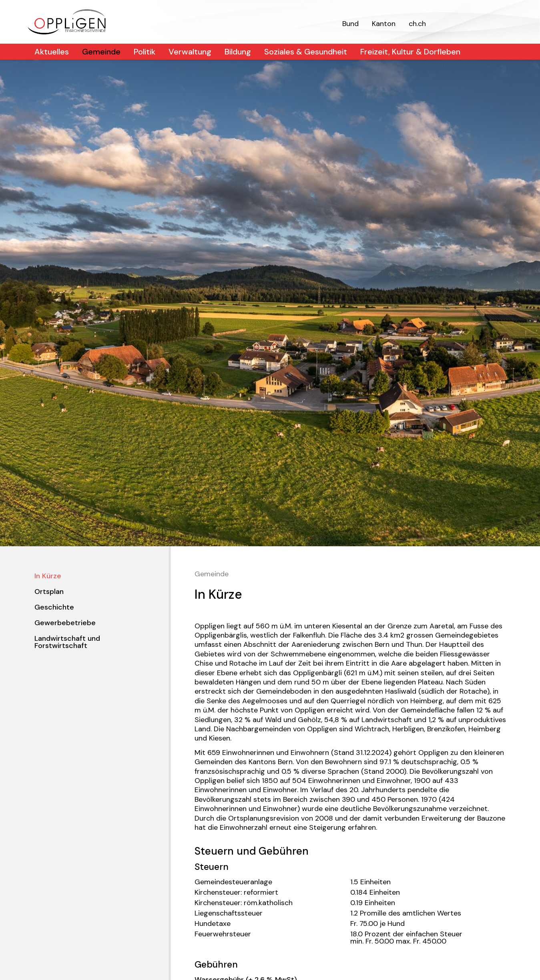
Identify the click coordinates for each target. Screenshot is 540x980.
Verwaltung (190, 52)
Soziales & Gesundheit (306, 52)
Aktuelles (52, 52)
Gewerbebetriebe (65, 623)
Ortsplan (49, 592)
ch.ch (417, 24)
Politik (145, 52)
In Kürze (48, 576)
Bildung (238, 52)
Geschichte (54, 607)
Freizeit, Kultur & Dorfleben (410, 52)
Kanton (384, 24)
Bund (350, 24)
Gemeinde (101, 52)
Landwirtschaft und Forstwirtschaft (67, 642)
